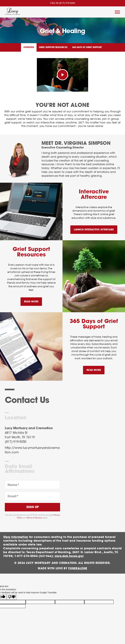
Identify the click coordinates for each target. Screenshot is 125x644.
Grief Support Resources (53, 47)
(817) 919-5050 (67, 3)
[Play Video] (63, 75)
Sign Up (33, 507)
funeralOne (78, 568)
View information (16, 537)
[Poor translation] (12, 595)
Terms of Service (34, 518)
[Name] (32, 485)
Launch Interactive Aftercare (94, 230)
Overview (29, 47)
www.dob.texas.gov (69, 556)
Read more (33, 300)
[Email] (32, 496)
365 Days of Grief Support (87, 47)
